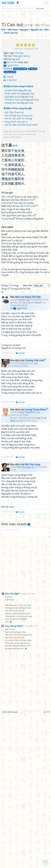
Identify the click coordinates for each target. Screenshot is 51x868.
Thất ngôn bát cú (21, 158)
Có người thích (19, 462)
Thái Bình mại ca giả (15, 202)
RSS (47, 866)
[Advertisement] (26, 41)
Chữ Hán (19, 155)
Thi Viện (8, 3)
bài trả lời (10, 165)
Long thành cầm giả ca (16, 224)
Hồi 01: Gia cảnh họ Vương (18, 221)
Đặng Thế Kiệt (33, 450)
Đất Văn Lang (33, 618)
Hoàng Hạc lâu (12, 205)
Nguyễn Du (25, 193)
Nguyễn (16, 162)
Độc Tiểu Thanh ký (14, 215)
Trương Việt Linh (35, 514)
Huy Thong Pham (14, 780)
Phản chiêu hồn (13, 196)
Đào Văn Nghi (12, 747)
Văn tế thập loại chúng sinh (19, 218)
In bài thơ (12, 182)
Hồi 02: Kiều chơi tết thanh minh (21, 227)
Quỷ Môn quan (12, 199)
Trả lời (10, 179)
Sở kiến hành (11, 193)
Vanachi (16, 234)
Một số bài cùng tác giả (18, 211)
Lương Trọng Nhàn (36, 563)
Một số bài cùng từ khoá (18, 189)
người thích (11, 168)
